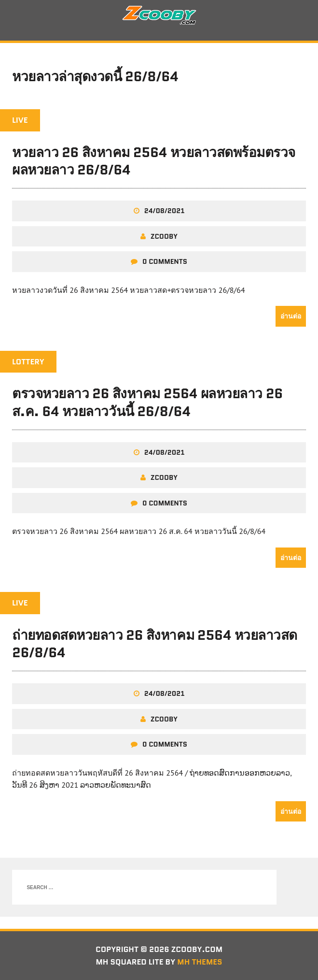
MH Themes (200, 962)
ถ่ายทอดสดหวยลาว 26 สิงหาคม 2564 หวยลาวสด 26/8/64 (155, 644)
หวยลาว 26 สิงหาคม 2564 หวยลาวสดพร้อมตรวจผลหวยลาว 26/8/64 (154, 161)
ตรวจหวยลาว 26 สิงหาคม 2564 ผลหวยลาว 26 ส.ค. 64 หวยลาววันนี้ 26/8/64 (147, 402)
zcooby (164, 236)
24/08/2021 (165, 211)
